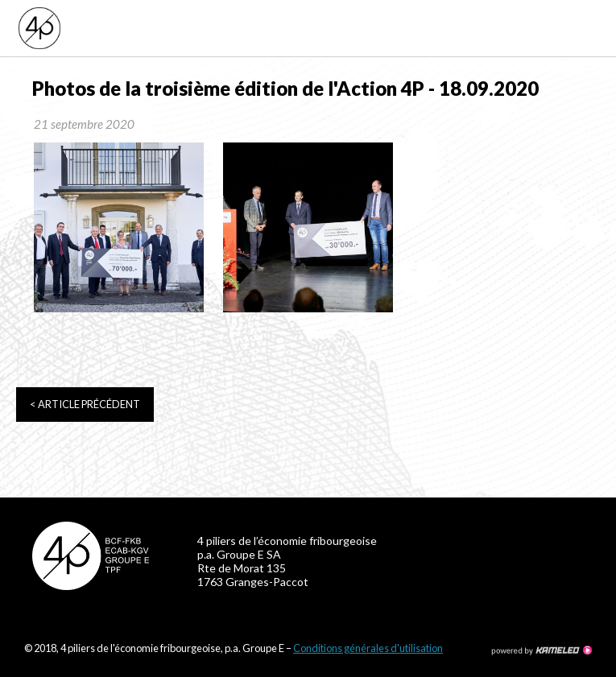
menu (591, 28)
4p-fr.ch (147, 28)
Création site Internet (541, 650)
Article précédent (85, 404)
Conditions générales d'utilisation (368, 648)
